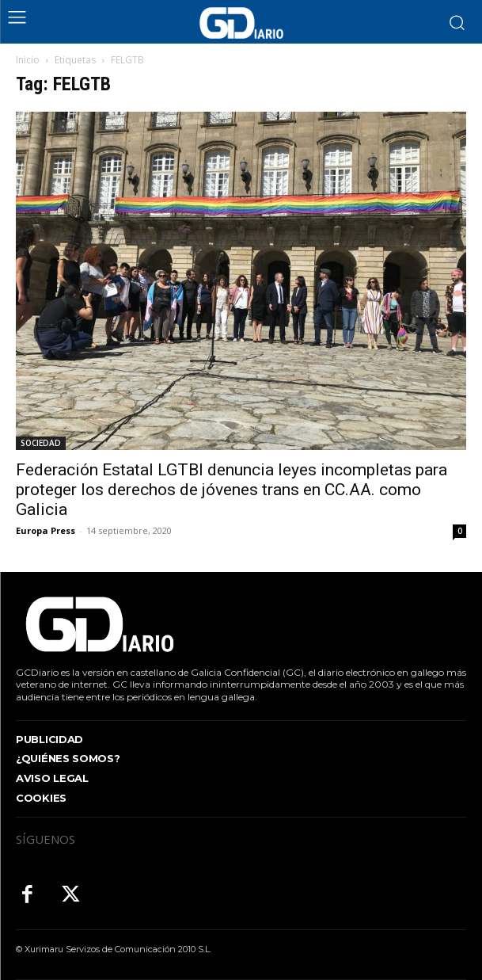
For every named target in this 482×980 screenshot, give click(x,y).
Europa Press (46, 530)
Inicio (28, 60)
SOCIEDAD (41, 443)
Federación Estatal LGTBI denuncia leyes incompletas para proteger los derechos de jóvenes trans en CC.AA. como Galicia (232, 490)
